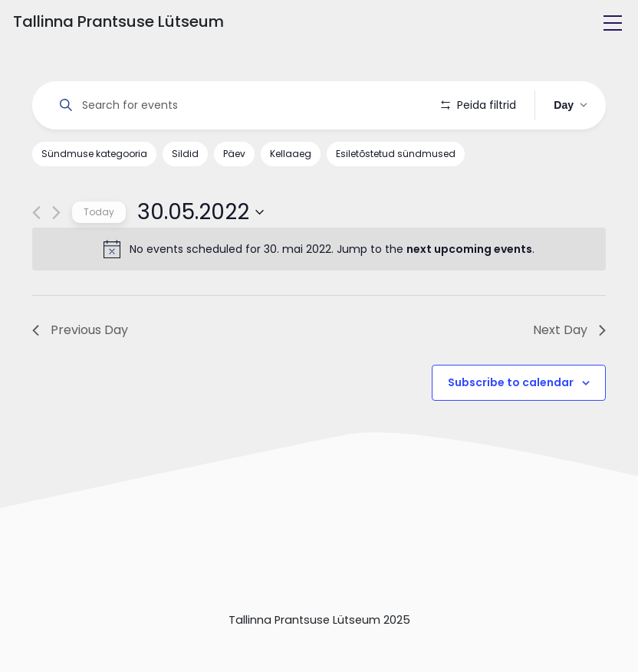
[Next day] (56, 213)
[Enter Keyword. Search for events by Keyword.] (237, 105)
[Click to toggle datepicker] (201, 212)
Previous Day (80, 330)
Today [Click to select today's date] (99, 212)
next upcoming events (469, 249)
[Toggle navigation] (613, 23)
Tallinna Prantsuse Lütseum (118, 21)
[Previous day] (36, 213)
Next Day (569, 330)
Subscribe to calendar (511, 382)
